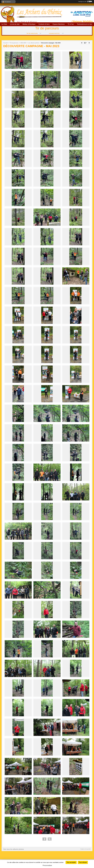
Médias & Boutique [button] (29, 24)
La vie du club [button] (15, 24)
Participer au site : (85, 2)
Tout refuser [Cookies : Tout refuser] (83, 862)
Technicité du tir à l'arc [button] (85, 24)
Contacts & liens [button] (44, 24)
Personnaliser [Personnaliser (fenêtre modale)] (47, 865)
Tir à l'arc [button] (71, 24)
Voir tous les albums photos (14, 849)
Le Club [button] (4, 24)
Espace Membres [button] (59, 24)
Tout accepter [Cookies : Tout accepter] (71, 862)
